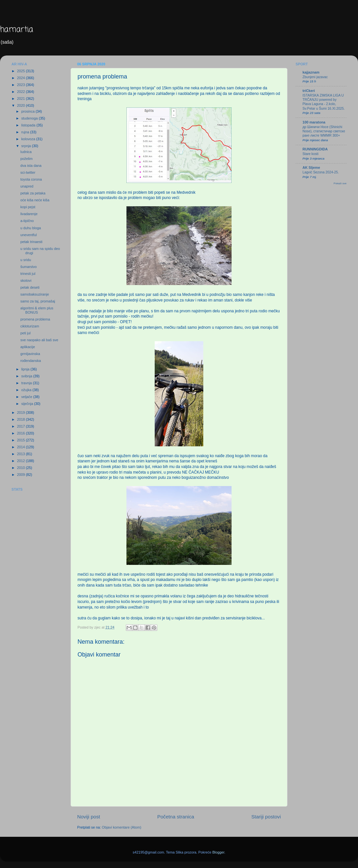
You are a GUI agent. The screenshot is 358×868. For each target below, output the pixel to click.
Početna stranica (176, 817)
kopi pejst (28, 207)
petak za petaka (33, 193)
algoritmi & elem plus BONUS (37, 310)
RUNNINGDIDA (315, 149)
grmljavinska (30, 354)
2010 (22, 468)
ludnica (26, 152)
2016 (22, 433)
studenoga (30, 118)
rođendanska (31, 361)
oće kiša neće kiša (35, 200)
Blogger (218, 852)
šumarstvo (29, 267)
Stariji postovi (266, 817)
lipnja (26, 369)
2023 (22, 85)
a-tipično (27, 221)
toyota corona (31, 179)
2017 (22, 426)
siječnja (28, 404)
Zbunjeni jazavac (315, 77)
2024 (22, 78)
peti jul (25, 333)
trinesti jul (28, 274)
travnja (27, 383)
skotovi (26, 280)
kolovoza (29, 139)
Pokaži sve (340, 183)
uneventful (29, 235)
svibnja (27, 376)
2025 (22, 71)
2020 (22, 105)
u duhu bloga (31, 228)
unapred (27, 186)
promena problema (35, 319)
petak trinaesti (31, 242)
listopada (29, 125)
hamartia (17, 30)
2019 (22, 412)
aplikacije (28, 347)
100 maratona (314, 122)
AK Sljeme (311, 167)
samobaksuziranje (35, 294)
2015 (22, 440)
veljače (27, 397)
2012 (22, 461)
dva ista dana (31, 166)
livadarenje (29, 214)
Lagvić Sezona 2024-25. (321, 172)
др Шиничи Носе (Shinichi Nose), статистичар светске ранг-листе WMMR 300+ (324, 131)
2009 (22, 475)
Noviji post (89, 817)
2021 (22, 99)
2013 (22, 454)
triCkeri (309, 91)
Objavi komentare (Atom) (122, 827)
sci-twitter (28, 172)
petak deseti (30, 287)
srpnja (27, 146)
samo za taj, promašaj (38, 301)
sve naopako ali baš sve (39, 340)
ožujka (27, 390)
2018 (22, 419)
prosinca (29, 111)
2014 (22, 447)
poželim (26, 159)
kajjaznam (311, 72)
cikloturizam (30, 326)
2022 (22, 92)
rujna (26, 132)
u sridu (26, 260)
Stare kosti (310, 154)
